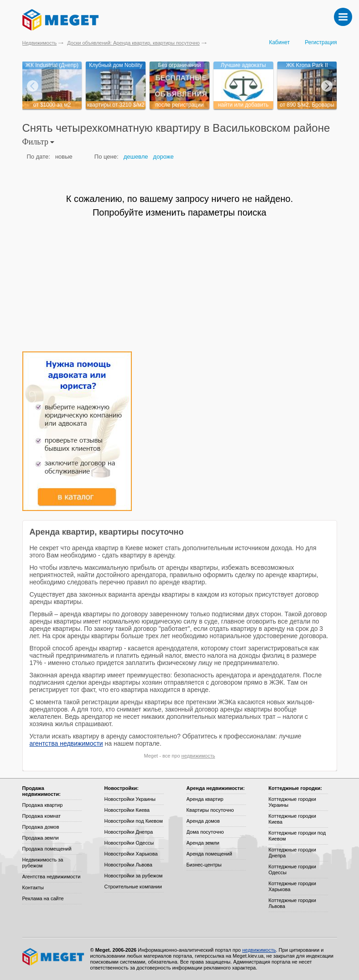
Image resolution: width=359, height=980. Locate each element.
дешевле (136, 157)
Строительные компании (133, 887)
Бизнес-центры (204, 865)
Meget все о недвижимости (54, 957)
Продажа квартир (43, 805)
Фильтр (39, 142)
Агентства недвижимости (52, 877)
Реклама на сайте (43, 898)
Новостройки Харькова (131, 854)
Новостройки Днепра (129, 832)
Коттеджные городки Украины (292, 802)
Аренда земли (203, 843)
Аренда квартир (205, 799)
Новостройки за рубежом (134, 876)
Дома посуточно (205, 832)
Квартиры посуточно (210, 810)
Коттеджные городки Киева (292, 819)
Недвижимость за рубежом (43, 863)
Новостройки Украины (130, 799)
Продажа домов (41, 827)
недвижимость (198, 756)
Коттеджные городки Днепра (292, 853)
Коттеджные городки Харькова (292, 886)
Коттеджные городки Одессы (292, 869)
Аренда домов (203, 821)
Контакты (33, 887)
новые (64, 157)
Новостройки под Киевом (134, 821)
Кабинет (280, 42)
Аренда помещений (209, 854)
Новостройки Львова (128, 865)
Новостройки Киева (127, 810)
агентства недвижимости (66, 743)
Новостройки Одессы (129, 843)
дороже (164, 157)
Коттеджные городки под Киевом (297, 836)
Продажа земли (41, 838)
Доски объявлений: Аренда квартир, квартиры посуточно (133, 43)
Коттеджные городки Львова (292, 903)
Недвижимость (40, 43)
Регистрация (321, 42)
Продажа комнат (42, 816)
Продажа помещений (47, 849)
